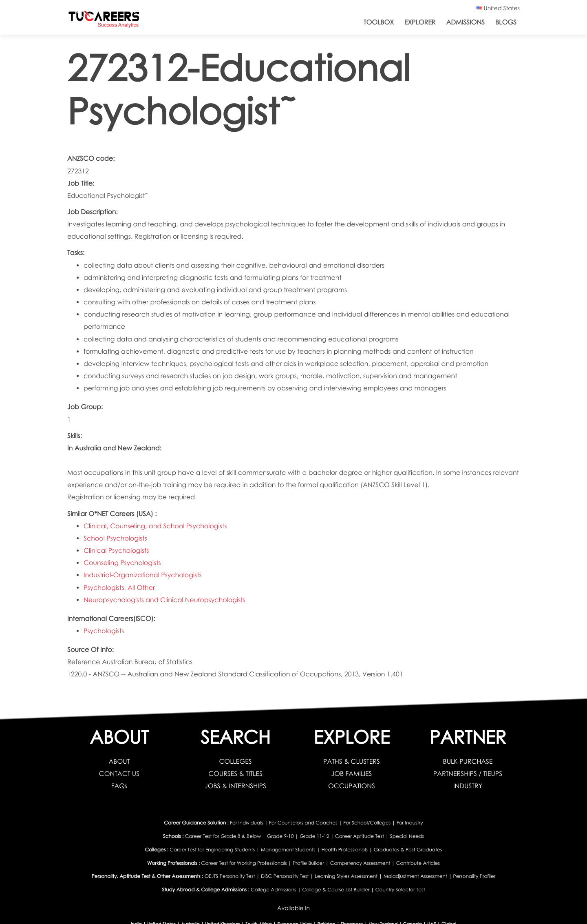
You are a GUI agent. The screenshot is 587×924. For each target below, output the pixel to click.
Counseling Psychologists (122, 563)
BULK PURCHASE (468, 761)
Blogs (506, 22)
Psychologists (104, 631)
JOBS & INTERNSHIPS (235, 786)
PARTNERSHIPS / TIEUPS (468, 774)
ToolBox (379, 22)
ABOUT (119, 761)
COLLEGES (235, 761)
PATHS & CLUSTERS (352, 761)
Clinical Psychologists (116, 551)
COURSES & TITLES (235, 774)
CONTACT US (119, 774)
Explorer (420, 22)
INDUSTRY (468, 786)
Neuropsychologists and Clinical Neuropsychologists (164, 600)
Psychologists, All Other (119, 588)
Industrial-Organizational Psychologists (143, 575)
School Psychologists (115, 538)
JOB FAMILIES (352, 774)
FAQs (119, 786)
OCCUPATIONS (352, 786)
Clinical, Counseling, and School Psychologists (155, 526)
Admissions (465, 22)
